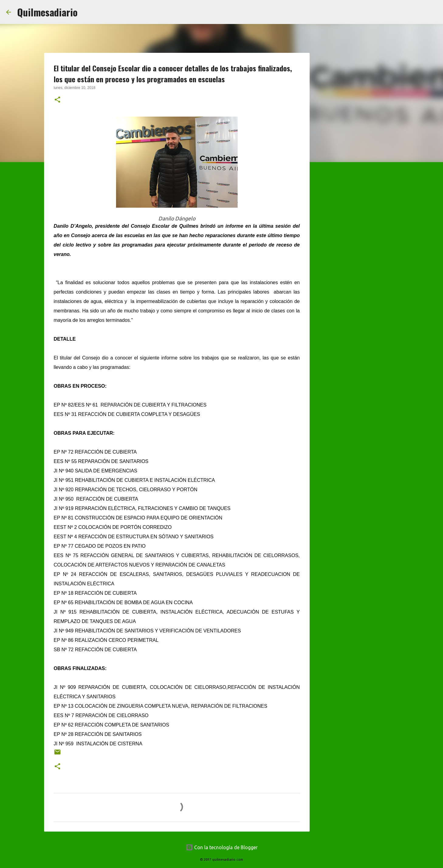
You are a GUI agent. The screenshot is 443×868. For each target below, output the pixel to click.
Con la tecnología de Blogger (222, 847)
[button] (57, 100)
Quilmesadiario (47, 12)
